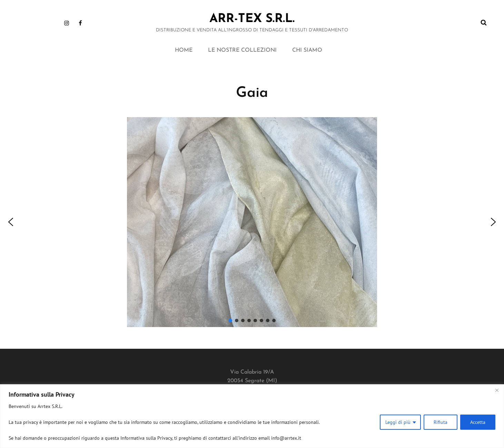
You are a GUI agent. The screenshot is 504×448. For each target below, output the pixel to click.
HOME (184, 50)
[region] (252, 416)
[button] (11, 222)
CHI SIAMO (307, 50)
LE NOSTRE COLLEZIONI (242, 50)
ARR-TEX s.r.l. (252, 19)
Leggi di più (398, 422)
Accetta (478, 422)
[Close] (497, 390)
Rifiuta (441, 422)
